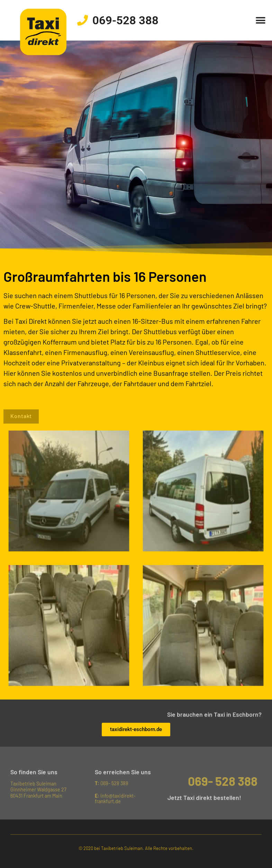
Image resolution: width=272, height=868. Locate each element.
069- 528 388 (112, 783)
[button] (261, 20)
